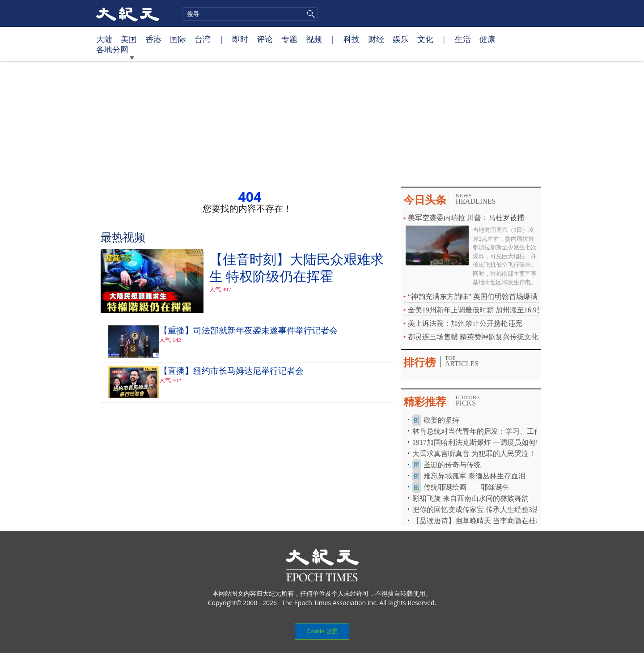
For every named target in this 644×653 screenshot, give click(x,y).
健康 (487, 39)
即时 (240, 39)
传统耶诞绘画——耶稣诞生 (466, 487)
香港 (153, 39)
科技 (352, 39)
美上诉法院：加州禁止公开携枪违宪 (465, 323)
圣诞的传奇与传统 (452, 465)
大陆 (104, 39)
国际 (178, 39)
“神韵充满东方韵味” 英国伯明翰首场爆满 (473, 297)
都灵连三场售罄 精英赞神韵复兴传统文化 (473, 337)
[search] (250, 14)
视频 (314, 39)
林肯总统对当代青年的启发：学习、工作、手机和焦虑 (498, 431)
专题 (289, 39)
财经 (376, 39)
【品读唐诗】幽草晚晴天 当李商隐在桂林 (478, 521)
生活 (463, 39)
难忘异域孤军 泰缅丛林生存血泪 (475, 476)
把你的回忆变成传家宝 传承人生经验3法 (476, 510)
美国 (129, 39)
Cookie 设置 (322, 631)
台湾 (203, 39)
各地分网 (114, 49)
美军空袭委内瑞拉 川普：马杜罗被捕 (466, 218)
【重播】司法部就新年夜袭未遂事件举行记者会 (248, 331)
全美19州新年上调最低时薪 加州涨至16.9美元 (479, 310)
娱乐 (401, 39)
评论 (265, 39)
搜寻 (309, 14)
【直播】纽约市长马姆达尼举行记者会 (231, 371)
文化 (425, 39)
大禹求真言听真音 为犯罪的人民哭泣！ (474, 454)
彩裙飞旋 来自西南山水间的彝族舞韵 (470, 498)
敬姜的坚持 (441, 420)
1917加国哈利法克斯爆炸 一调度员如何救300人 (487, 442)
